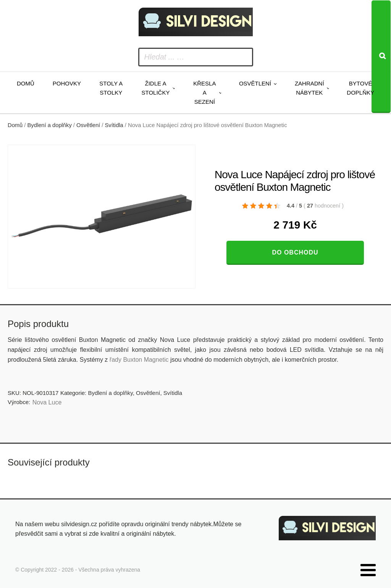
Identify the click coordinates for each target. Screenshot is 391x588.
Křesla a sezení (204, 93)
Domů (26, 83)
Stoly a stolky (111, 88)
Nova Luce (47, 402)
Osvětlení (255, 83)
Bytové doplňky (360, 88)
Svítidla (114, 125)
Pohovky (67, 83)
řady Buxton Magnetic (139, 360)
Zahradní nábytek (309, 88)
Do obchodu (295, 252)
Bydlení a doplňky (50, 125)
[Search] (381, 57)
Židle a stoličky (156, 88)
